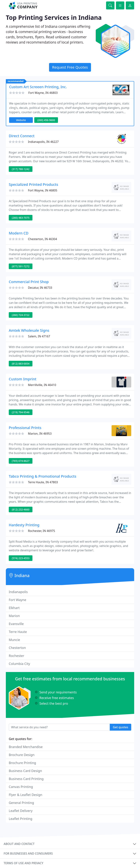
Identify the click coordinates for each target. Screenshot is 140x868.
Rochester (16, 656)
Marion (14, 616)
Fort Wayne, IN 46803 (43, 93)
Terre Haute (18, 632)
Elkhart (14, 608)
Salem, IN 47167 (39, 336)
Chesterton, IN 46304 (42, 239)
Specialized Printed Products (33, 184)
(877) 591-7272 (21, 266)
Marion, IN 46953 (40, 434)
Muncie (14, 640)
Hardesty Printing (24, 525)
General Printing (21, 803)
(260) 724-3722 (21, 315)
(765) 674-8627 (21, 461)
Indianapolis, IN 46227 (43, 142)
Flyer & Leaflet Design (26, 795)
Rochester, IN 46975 (41, 531)
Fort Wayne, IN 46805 (43, 190)
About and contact (19, 844)
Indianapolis (18, 592)
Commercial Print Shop (29, 282)
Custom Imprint (23, 379)
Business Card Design (25, 771)
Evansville (16, 624)
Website (21, 120)
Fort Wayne (17, 600)
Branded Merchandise (26, 747)
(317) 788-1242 (21, 169)
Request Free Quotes (70, 67)
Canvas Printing (21, 787)
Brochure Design (22, 755)
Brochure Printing (22, 763)
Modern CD (19, 233)
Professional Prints (25, 428)
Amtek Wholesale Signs (29, 330)
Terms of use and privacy (24, 863)
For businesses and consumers (28, 853)
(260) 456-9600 (46, 120)
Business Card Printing (26, 779)
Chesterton (17, 648)
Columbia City (19, 664)
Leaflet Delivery (21, 811)
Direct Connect (22, 136)
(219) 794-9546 (21, 412)
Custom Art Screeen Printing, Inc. (38, 87)
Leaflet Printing (21, 819)
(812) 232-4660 (21, 509)
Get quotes (120, 727)
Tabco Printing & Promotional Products (43, 476)
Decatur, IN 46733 (40, 288)
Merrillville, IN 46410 (42, 385)
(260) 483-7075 (21, 218)
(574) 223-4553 (21, 558)
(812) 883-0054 (21, 364)
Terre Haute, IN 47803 (43, 482)
